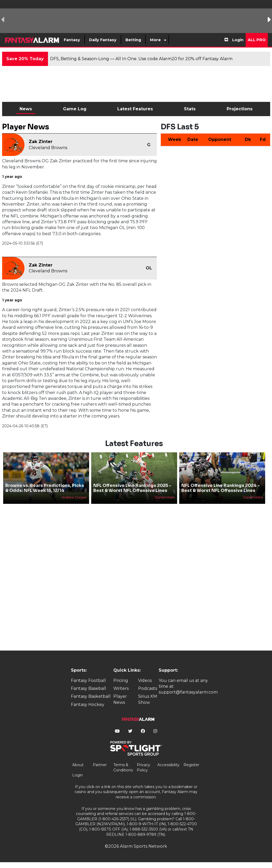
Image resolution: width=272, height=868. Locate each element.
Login (238, 40)
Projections (240, 109)
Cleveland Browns (48, 148)
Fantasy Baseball (89, 688)
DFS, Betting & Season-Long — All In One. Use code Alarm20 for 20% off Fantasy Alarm (141, 59)
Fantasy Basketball (91, 696)
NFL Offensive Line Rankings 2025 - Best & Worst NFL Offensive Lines (132, 488)
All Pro (257, 40)
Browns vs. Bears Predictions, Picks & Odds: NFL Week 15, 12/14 (45, 488)
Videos (145, 680)
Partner (100, 765)
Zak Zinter (41, 142)
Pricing (121, 680)
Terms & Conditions (123, 767)
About (78, 765)
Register (191, 765)
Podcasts (148, 688)
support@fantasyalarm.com (188, 692)
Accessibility (168, 765)
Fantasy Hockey (88, 705)
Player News (120, 699)
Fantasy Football (88, 680)
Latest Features (135, 109)
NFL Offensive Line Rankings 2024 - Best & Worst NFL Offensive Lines (221, 488)
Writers (121, 688)
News (26, 109)
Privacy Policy (144, 767)
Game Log (75, 109)
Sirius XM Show (148, 699)
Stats (190, 109)
